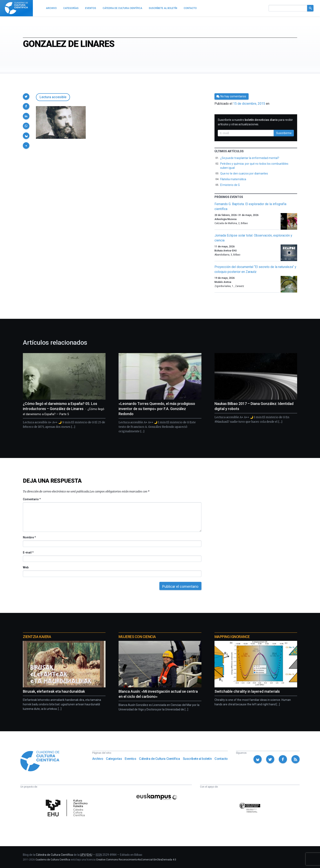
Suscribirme (284, 133)
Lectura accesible (53, 97)
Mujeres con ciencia (137, 637)
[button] (26, 97)
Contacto (221, 759)
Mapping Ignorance (232, 637)
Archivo (98, 759)
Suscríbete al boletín (197, 759)
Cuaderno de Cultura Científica (53, 860)
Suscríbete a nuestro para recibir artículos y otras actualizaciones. (255, 122)
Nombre (29, 537)
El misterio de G (230, 185)
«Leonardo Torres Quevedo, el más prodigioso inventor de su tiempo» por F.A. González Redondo (157, 409)
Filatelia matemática (233, 179)
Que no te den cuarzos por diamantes (244, 173)
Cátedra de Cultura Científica (159, 759)
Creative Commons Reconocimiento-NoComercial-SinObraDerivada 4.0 (136, 860)
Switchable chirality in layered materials (247, 691)
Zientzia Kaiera (37, 637)
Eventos (130, 759)
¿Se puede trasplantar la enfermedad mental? (250, 158)
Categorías (114, 759)
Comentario (32, 499)
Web (26, 567)
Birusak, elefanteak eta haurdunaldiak (54, 691)
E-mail (28, 552)
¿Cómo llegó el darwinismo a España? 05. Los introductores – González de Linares (64, 409)
